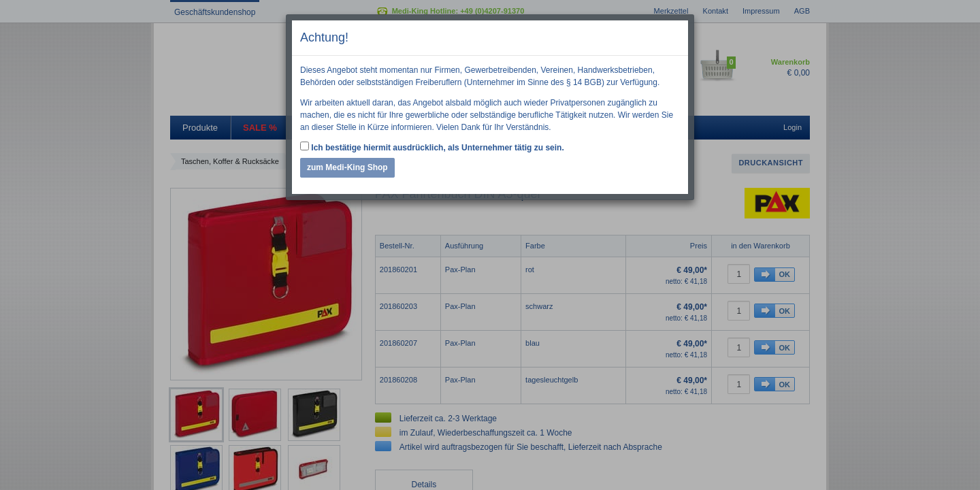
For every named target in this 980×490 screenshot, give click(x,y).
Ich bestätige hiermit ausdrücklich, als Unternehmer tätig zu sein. (432, 147)
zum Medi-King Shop (347, 167)
